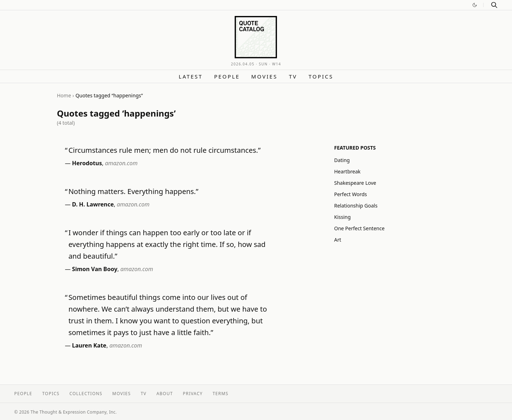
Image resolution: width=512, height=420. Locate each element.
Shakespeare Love (355, 183)
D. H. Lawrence (93, 204)
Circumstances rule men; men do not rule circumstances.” (164, 150)
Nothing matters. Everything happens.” (133, 191)
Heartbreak (347, 171)
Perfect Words (351, 194)
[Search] (494, 5)
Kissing (343, 217)
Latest (191, 76)
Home (64, 95)
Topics (321, 76)
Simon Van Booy (95, 269)
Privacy (193, 394)
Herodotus (87, 163)
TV (293, 76)
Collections (86, 394)
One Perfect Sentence (359, 228)
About (165, 394)
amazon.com (121, 163)
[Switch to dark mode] (475, 5)
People (227, 76)
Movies (265, 76)
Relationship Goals (356, 206)
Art (338, 240)
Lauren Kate (89, 345)
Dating (342, 160)
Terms (220, 394)
